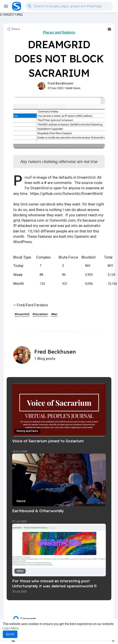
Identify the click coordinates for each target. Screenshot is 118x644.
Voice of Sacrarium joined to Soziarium (48, 441)
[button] (69, 6)
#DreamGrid (22, 314)
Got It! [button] (10, 634)
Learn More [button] (11, 628)
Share (13, 29)
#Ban (54, 314)
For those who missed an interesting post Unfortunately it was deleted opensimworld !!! (54, 583)
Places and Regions (59, 32)
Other (20, 571)
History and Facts (27, 431)
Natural (21, 501)
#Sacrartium (40, 314)
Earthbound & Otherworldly (38, 511)
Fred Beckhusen (60, 83)
